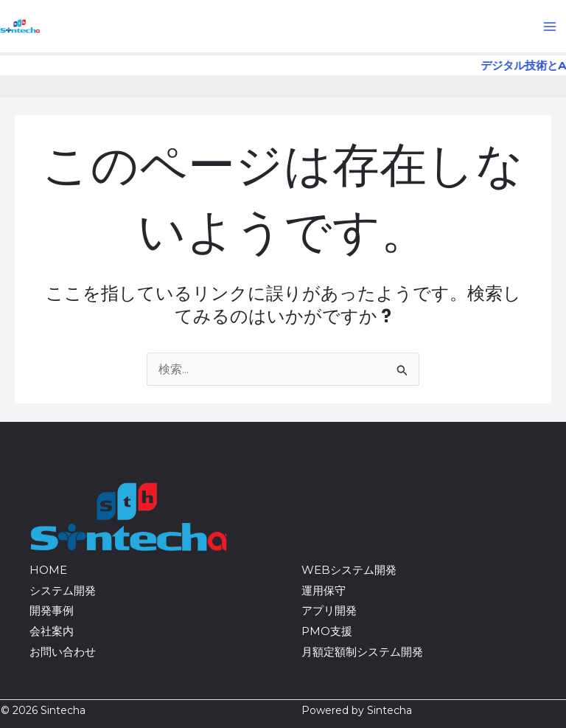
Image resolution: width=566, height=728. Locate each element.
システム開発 (63, 590)
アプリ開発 (329, 610)
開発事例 (52, 610)
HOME (48, 570)
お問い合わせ (63, 652)
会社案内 (52, 631)
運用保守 (324, 590)
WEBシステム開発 (349, 570)
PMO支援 (327, 631)
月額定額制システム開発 (362, 652)
